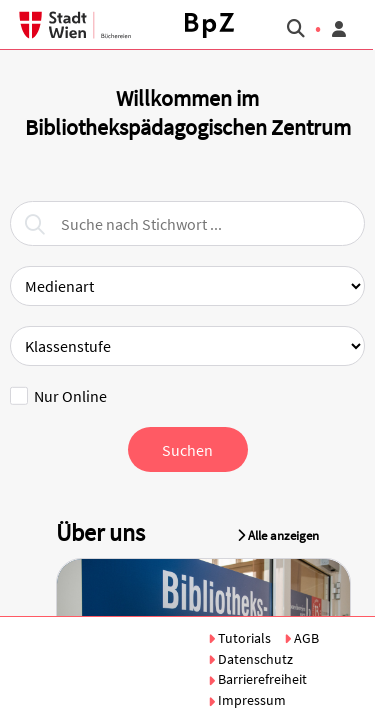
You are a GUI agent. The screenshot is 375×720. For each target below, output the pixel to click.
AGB (301, 638)
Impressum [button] (247, 700)
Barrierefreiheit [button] (257, 679)
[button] (209, 25)
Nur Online (58, 396)
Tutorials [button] (241, 638)
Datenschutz (250, 659)
